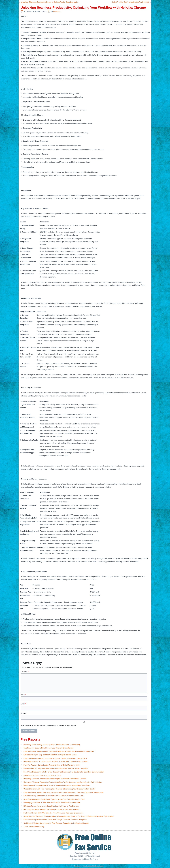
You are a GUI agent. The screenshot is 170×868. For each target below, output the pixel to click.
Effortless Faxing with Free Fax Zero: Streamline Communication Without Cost (53, 796)
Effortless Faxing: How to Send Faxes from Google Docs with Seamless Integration (55, 820)
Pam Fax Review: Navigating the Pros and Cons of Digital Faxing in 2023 (51, 765)
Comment (25, 672)
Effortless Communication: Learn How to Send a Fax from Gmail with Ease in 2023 (55, 758)
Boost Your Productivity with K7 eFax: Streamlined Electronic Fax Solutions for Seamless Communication (64, 772)
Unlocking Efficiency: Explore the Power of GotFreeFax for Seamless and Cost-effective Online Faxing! (63, 782)
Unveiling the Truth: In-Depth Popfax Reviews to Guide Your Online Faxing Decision (56, 762)
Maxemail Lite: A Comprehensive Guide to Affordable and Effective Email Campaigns (56, 768)
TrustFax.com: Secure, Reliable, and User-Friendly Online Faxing (48, 748)
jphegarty (57, 11)
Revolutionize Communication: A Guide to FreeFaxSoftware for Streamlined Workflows (57, 786)
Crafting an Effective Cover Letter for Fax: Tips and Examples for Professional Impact (56, 823)
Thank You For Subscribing (34, 827)
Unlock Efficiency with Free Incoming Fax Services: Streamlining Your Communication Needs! (59, 789)
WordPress (77, 866)
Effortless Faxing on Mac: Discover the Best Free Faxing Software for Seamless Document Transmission (63, 792)
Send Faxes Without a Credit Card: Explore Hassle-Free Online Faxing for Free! (54, 799)
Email (23, 704)
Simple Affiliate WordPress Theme (93, 866)
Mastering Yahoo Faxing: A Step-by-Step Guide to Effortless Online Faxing (52, 745)
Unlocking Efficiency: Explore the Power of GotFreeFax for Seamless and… (50, 2)
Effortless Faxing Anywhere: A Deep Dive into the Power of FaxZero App (51, 806)
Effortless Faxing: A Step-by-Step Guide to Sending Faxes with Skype (50, 755)
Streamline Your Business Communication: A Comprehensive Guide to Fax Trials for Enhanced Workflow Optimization (69, 816)
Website (23, 713)
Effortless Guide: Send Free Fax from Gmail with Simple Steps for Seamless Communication (59, 751)
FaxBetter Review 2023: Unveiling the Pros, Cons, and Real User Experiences (53, 813)
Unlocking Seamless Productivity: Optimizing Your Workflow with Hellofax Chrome (55, 779)
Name (23, 695)
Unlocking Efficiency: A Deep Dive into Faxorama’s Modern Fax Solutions (51, 809)
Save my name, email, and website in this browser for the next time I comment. (48, 725)
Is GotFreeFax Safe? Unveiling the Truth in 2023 (131, 2)
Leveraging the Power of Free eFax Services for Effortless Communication (52, 803)
